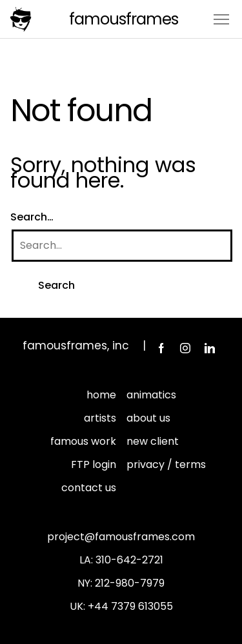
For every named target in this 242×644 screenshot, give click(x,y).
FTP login (94, 464)
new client (153, 441)
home (101, 395)
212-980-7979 (130, 583)
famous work (83, 441)
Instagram (185, 348)
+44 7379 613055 (130, 606)
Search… (32, 217)
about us (148, 418)
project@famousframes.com (121, 537)
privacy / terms (166, 464)
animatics (151, 395)
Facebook (161, 348)
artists (100, 418)
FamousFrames (124, 19)
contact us (89, 488)
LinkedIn (210, 348)
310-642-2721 (129, 560)
